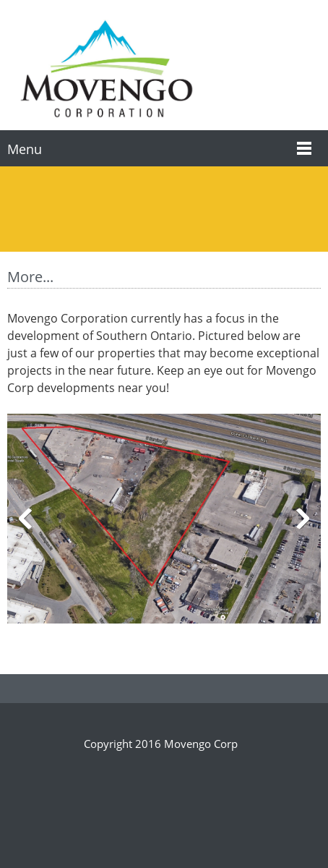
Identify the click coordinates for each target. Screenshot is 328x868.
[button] (164, 522)
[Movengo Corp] (106, 69)
